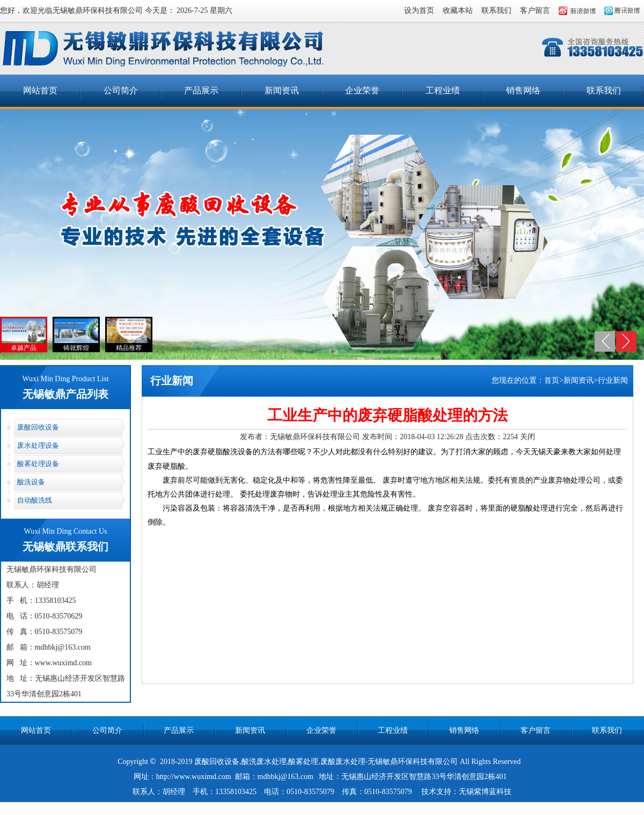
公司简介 (121, 90)
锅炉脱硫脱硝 (310, 807)
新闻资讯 (282, 90)
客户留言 (535, 10)
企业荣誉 (362, 90)
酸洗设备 (31, 482)
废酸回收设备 (38, 427)
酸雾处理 (303, 762)
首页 (552, 380)
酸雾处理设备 (38, 464)
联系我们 (496, 10)
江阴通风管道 (412, 807)
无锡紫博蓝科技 (485, 792)
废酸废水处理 (343, 762)
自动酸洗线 (35, 500)
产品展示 (201, 90)
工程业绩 (443, 90)
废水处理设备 (38, 445)
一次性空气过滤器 (221, 807)
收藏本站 (458, 10)
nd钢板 (376, 807)
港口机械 (348, 807)
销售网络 (523, 90)
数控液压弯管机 (463, 807)
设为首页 (419, 10)
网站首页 (40, 90)
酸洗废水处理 (264, 762)
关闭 (528, 437)
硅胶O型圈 (269, 807)
